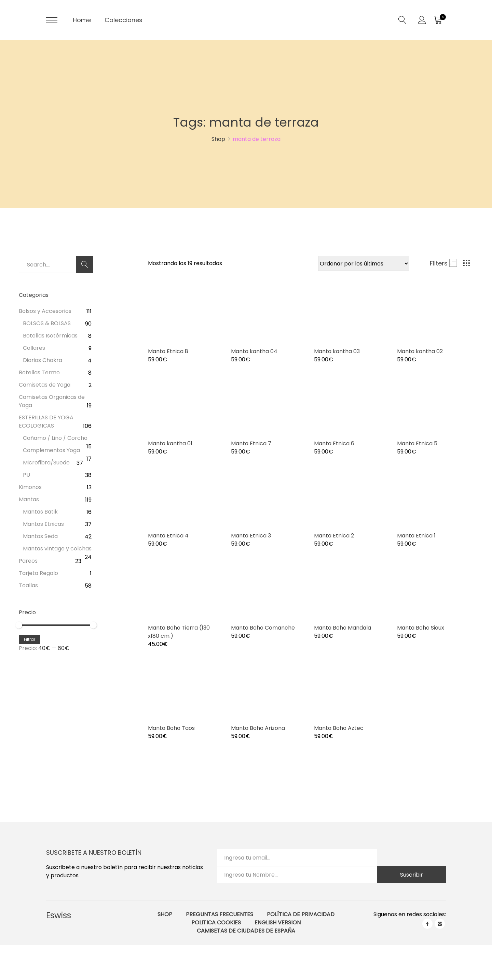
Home (82, 20)
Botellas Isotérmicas (50, 336)
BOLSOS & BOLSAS (47, 323)
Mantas (29, 499)
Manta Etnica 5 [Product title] (417, 443)
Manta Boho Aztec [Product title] (339, 728)
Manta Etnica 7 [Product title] (251, 443)
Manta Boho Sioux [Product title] (421, 628)
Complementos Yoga (51, 450)
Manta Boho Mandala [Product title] (343, 628)
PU (26, 475)
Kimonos (30, 487)
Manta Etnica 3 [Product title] (251, 536)
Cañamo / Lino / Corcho (55, 438)
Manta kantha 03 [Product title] (337, 351)
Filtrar (30, 639)
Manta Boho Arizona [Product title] (258, 728)
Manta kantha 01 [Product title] (170, 443)
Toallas (28, 585)
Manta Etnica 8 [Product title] (168, 351)
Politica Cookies (216, 923)
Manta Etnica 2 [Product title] (334, 536)
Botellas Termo (39, 372)
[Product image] (184, 314)
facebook (427, 924)
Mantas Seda (40, 536)
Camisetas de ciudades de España (246, 931)
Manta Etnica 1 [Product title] (416, 536)
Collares (34, 348)
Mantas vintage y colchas (57, 549)
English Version (278, 923)
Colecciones (124, 20)
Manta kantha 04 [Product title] (254, 351)
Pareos (28, 561)
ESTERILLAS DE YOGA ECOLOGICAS (46, 422)
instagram (440, 924)
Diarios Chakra (43, 360)
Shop (165, 914)
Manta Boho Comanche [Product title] (263, 628)
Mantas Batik (40, 512)
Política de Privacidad (301, 914)
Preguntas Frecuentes (220, 914)
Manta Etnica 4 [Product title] (168, 536)
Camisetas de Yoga (45, 385)
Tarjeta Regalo (38, 573)
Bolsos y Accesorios (45, 311)
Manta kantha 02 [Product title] (420, 351)
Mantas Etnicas (43, 524)
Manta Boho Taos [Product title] (171, 728)
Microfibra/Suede (46, 463)
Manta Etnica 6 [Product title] (334, 443)
